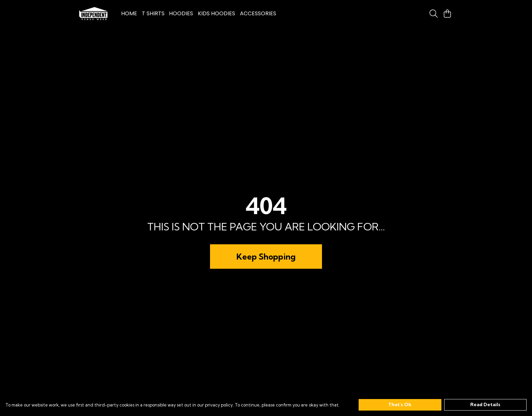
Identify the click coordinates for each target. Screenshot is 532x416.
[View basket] (447, 14)
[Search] (434, 14)
